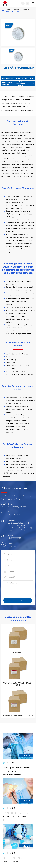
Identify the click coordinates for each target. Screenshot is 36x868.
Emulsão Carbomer (13, 12)
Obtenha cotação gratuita (26, 84)
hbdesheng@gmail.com (11, 78)
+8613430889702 (27, 78)
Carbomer (25, 10)
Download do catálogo (10, 84)
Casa (8, 10)
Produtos (16, 10)
